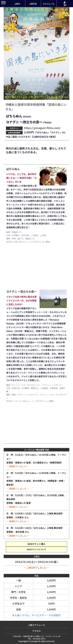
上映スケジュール (36, 625)
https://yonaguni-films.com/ (42, 128)
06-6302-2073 (39, 639)
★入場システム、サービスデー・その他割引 (36, 615)
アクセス (36, 631)
